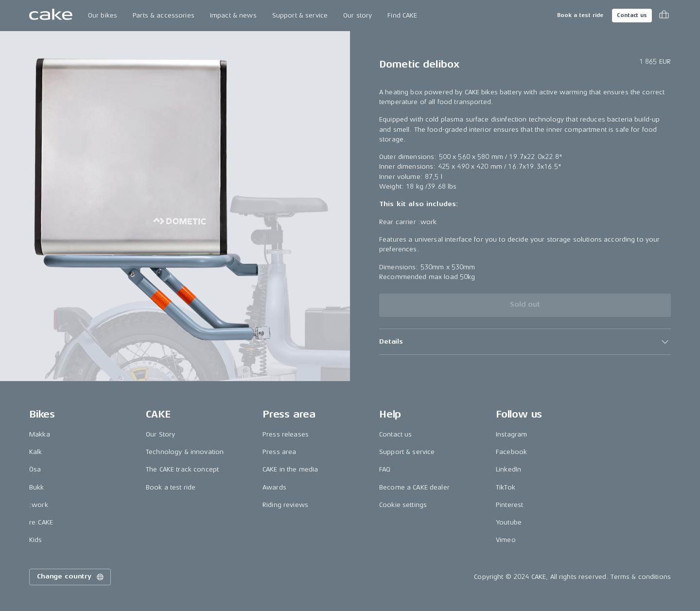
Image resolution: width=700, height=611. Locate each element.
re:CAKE (41, 522)
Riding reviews (285, 505)
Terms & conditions (641, 577)
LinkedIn (508, 469)
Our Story (160, 434)
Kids (36, 540)
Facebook (511, 452)
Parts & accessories (164, 15)
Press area (279, 452)
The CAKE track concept (182, 469)
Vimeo (506, 540)
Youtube (509, 522)
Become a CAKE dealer (414, 487)
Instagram (511, 434)
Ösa (35, 469)
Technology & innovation (185, 452)
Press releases (286, 434)
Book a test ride (580, 15)
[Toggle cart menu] (664, 16)
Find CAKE (402, 15)
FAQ (385, 469)
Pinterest (509, 505)
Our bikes (103, 15)
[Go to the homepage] (51, 16)
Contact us (632, 15)
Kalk (36, 452)
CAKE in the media (290, 469)
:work (39, 505)
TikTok (506, 487)
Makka (40, 434)
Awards (274, 487)
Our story (358, 15)
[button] (525, 342)
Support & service (300, 15)
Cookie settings (403, 505)
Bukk (37, 487)
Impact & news (233, 15)
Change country (71, 577)
